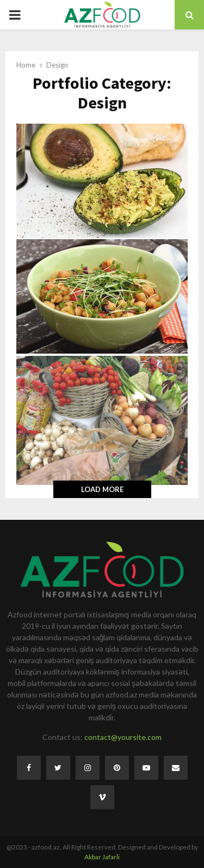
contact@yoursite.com (123, 737)
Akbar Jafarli (102, 857)
